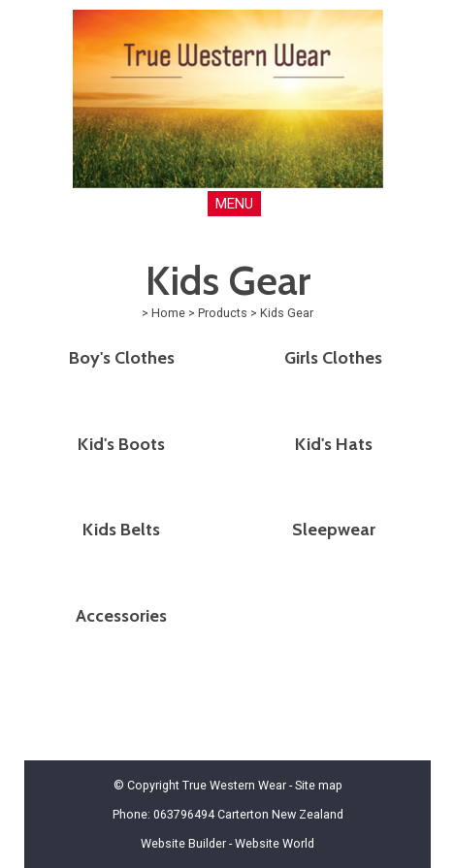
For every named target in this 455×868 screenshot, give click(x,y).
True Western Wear (234, 785)
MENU (234, 204)
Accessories (121, 616)
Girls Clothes (333, 358)
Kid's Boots (121, 444)
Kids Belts (121, 530)
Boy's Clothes (122, 358)
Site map (319, 785)
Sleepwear (334, 530)
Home (168, 313)
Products (223, 313)
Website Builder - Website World (227, 843)
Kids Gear (287, 313)
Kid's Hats (334, 444)
